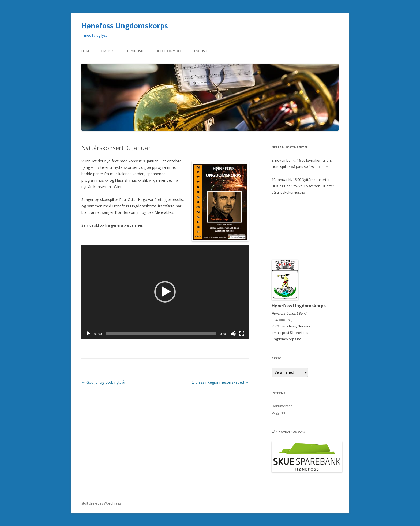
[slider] (161, 334)
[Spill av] (88, 334)
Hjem (85, 51)
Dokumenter (282, 406)
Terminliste (135, 51)
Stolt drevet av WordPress (101, 503)
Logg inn (278, 412)
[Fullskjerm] (242, 334)
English (201, 51)
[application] (165, 292)
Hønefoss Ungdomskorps (125, 26)
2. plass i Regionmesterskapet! (220, 382)
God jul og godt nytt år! (104, 382)
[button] (165, 292)
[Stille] (233, 334)
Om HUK (107, 51)
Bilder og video (169, 51)
